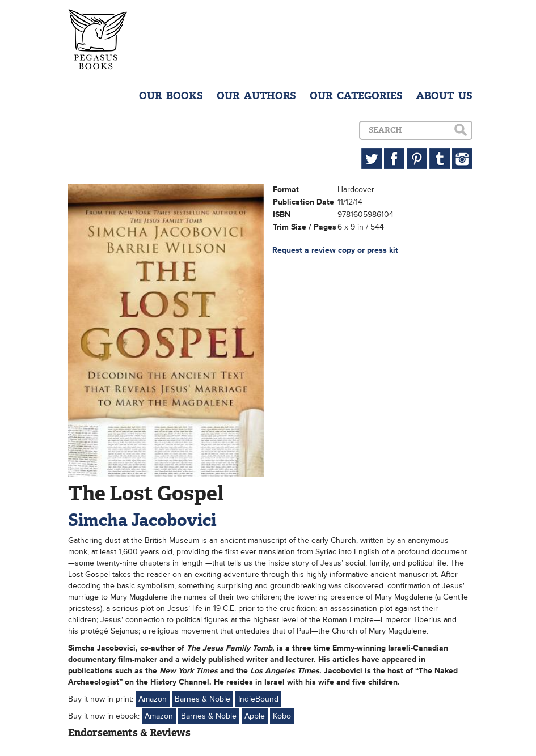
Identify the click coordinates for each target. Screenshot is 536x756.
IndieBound (258, 699)
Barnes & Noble (202, 699)
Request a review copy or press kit (335, 250)
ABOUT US (444, 96)
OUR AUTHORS (256, 96)
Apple (255, 716)
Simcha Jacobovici (142, 520)
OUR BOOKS (171, 96)
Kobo (282, 716)
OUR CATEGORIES (356, 96)
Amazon (153, 699)
